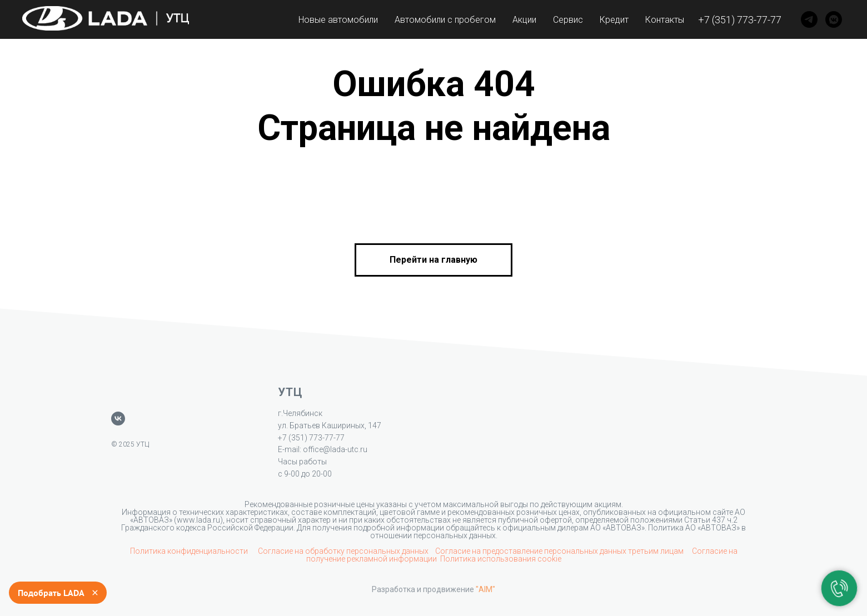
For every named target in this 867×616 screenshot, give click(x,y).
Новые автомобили (338, 20)
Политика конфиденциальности (190, 551)
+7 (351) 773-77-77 (740, 20)
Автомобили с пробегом (445, 20)
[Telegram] (809, 19)
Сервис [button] (568, 20)
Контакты (665, 20)
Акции (524, 20)
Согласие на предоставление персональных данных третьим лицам (560, 551)
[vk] (118, 419)
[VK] (834, 19)
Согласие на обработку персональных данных (343, 551)
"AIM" (485, 589)
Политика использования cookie (501, 559)
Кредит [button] (614, 20)
